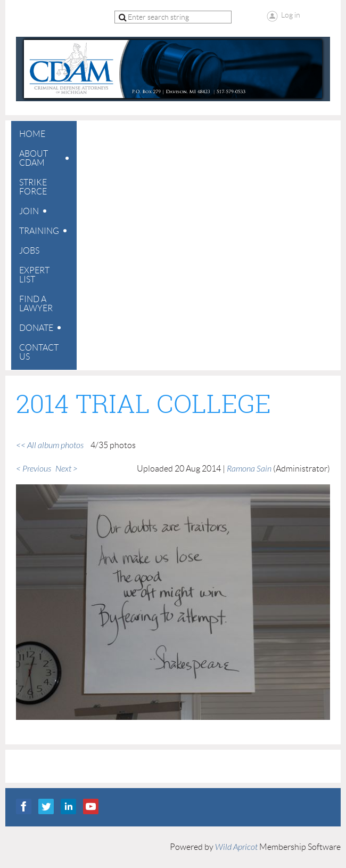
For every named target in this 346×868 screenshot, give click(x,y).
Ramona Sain (249, 469)
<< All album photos (50, 445)
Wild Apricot (236, 847)
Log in (291, 15)
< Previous (34, 469)
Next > (67, 469)
